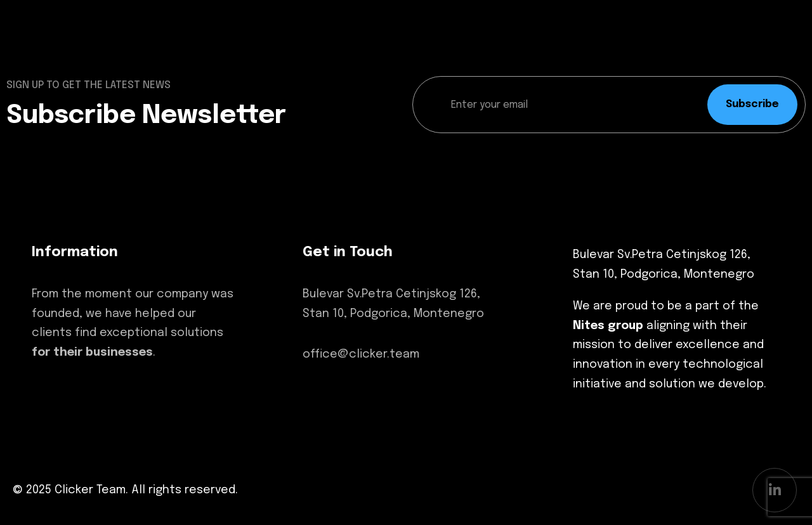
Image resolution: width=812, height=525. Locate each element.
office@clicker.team (361, 354)
